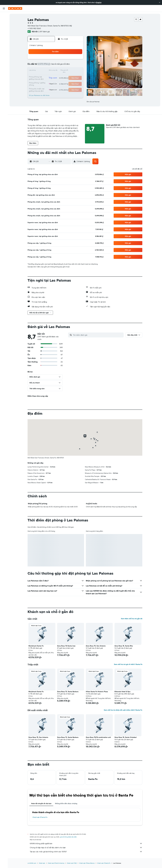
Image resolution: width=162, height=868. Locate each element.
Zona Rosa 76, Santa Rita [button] (124, 646)
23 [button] (77, 76)
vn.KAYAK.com (32, 863)
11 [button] (50, 71)
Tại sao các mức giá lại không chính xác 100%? (86, 852)
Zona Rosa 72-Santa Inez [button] (66, 646)
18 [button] (50, 76)
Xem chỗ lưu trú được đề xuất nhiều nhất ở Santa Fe (123, 710)
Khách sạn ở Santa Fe (40, 817)
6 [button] (61, 65)
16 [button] (77, 71)
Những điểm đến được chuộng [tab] (66, 803)
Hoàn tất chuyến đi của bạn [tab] (41, 803)
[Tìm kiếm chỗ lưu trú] (4, 20)
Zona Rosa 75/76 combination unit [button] (98, 737)
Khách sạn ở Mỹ (72, 863)
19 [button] (56, 76)
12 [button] (56, 71)
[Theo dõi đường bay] (4, 36)
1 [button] (72, 60)
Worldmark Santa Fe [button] (36, 646)
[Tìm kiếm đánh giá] (98, 335)
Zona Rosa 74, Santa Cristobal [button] (126, 737)
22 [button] (72, 76)
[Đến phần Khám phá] (4, 31)
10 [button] (45, 71)
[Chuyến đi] (4, 47)
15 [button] (72, 71)
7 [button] (66, 65)
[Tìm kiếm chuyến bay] (4, 15)
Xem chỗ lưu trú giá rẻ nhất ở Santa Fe (128, 664)
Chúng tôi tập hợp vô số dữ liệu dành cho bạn (86, 848)
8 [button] (72, 65)
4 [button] (50, 65)
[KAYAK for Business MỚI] (4, 41)
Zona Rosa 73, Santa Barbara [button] (68, 692)
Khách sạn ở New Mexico (87, 863)
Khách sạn (42, 863)
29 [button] (72, 82)
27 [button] (61, 82)
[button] (160, 2)
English (99, 2)
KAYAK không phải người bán (86, 843)
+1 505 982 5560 (34, 28)
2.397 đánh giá (44, 32)
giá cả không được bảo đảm (68, 837)
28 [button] (66, 82)
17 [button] (45, 76)
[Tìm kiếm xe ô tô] (4, 25)
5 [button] (56, 65)
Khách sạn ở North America (56, 863)
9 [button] (77, 65)
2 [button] (77, 60)
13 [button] (61, 71)
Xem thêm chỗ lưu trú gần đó (132, 619)
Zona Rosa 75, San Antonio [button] (96, 646)
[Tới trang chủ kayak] (15, 8)
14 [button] (67, 71)
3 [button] (45, 65)
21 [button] (67, 76)
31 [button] (45, 87)
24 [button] (45, 82)
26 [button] (56, 82)
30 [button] (77, 82)
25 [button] (50, 82)
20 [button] (61, 76)
